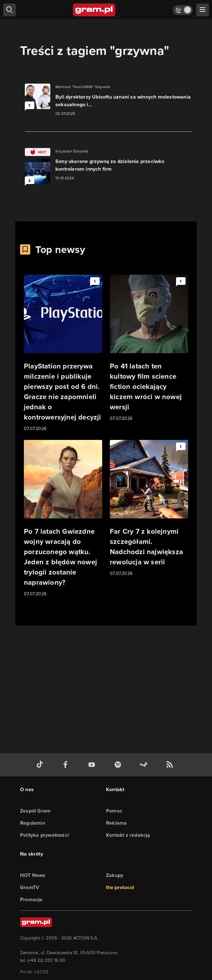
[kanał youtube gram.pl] (93, 765)
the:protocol (120, 887)
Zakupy (115, 875)
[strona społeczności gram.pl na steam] (145, 765)
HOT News (33, 875)
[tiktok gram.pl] (41, 765)
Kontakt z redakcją (128, 835)
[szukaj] (10, 10)
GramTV (30, 887)
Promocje (31, 899)
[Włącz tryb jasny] (183, 10)
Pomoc (114, 811)
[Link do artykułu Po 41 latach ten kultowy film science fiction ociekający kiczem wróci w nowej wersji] (149, 348)
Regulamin (33, 823)
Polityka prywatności (44, 835)
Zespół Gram (35, 811)
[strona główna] (94, 10)
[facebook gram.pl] (67, 765)
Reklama (116, 823)
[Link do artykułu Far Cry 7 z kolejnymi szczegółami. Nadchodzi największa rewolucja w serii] (149, 509)
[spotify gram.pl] (119, 765)
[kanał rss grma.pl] (171, 765)
